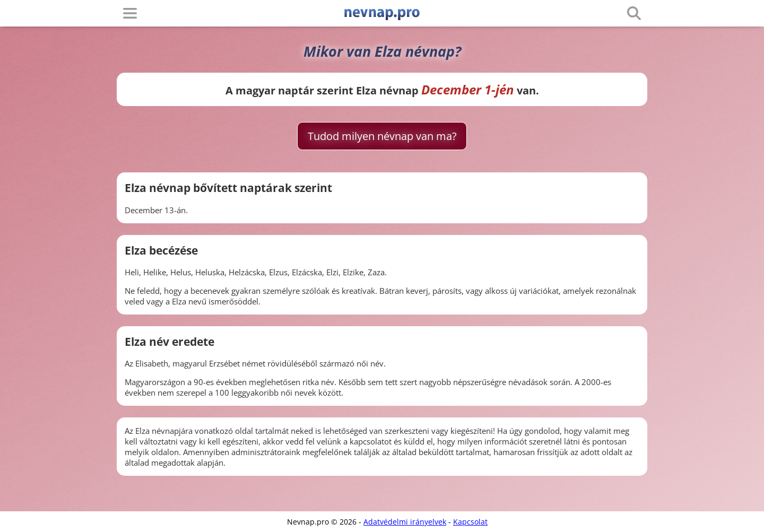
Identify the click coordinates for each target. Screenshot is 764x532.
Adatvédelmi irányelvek (405, 522)
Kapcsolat (470, 522)
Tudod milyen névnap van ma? (382, 136)
